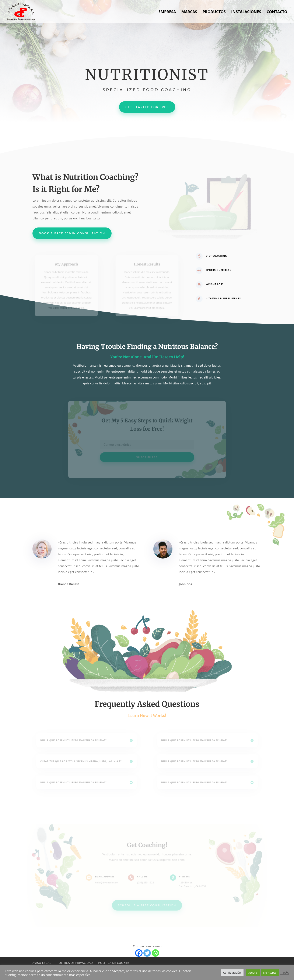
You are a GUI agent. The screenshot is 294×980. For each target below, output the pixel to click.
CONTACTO (277, 12)
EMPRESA (167, 12)
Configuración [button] (232, 973)
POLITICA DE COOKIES (114, 963)
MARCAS (189, 12)
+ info (284, 973)
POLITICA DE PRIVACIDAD (75, 963)
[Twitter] (147, 953)
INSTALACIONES (246, 12)
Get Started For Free (147, 107)
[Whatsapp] (155, 953)
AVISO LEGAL (42, 963)
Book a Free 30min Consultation (72, 233)
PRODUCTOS (214, 12)
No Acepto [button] (270, 973)
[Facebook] (139, 953)
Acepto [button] (253, 973)
